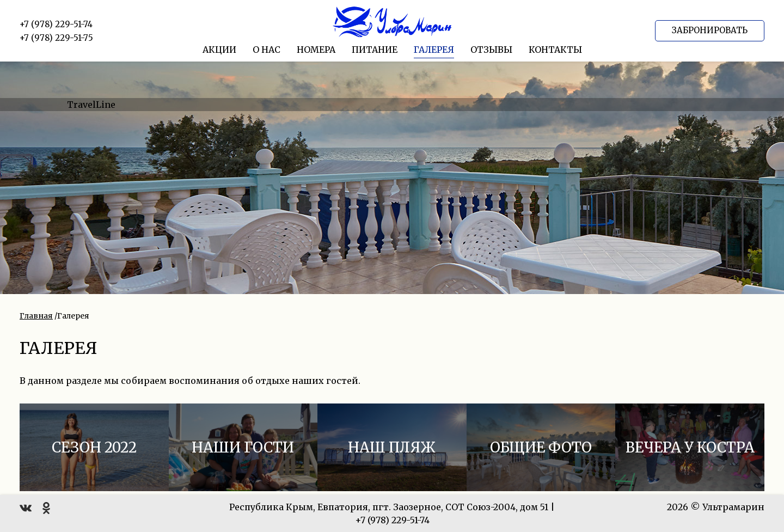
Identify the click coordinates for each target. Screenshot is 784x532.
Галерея (434, 50)
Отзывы (491, 50)
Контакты (555, 50)
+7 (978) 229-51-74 (56, 24)
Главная (36, 316)
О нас (267, 50)
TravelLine (91, 105)
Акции (219, 50)
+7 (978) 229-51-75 (56, 38)
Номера (316, 50)
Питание (375, 50)
